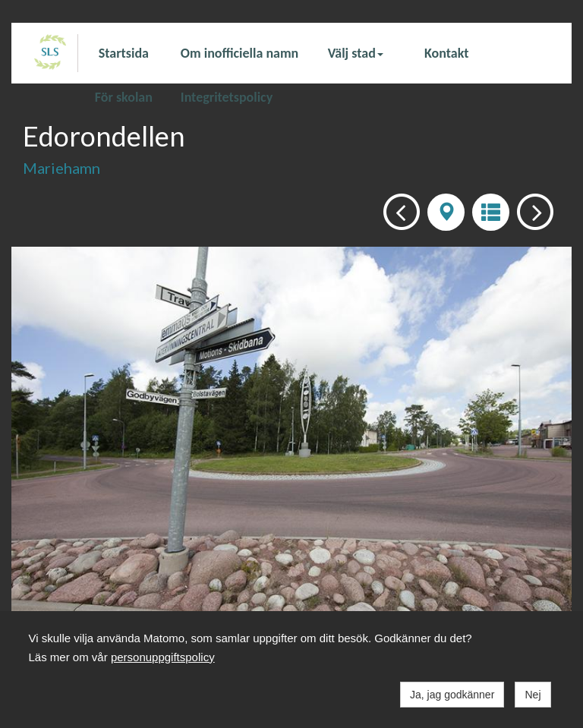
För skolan (124, 96)
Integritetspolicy (227, 96)
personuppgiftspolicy (163, 657)
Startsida (124, 53)
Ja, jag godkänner (452, 695)
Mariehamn (61, 168)
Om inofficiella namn (240, 53)
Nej (533, 695)
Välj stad (356, 53)
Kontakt (446, 53)
